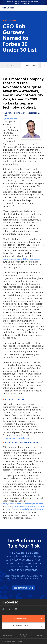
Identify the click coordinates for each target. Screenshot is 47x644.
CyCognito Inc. (10, 119)
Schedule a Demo (20, 618)
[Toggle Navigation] (44, 8)
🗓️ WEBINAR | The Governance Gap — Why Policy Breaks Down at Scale (22, 2)
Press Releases (31, 65)
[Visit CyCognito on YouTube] (16, 609)
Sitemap (39, 635)
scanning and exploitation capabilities (22, 259)
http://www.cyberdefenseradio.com (25, 509)
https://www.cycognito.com (16, 438)
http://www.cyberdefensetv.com (28, 506)
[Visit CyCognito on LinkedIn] (10, 609)
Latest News (10, 65)
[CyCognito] (8, 8)
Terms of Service (24, 635)
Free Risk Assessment (20, 626)
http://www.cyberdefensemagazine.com (23, 504)
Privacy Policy (8, 635)
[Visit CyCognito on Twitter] (3, 609)
